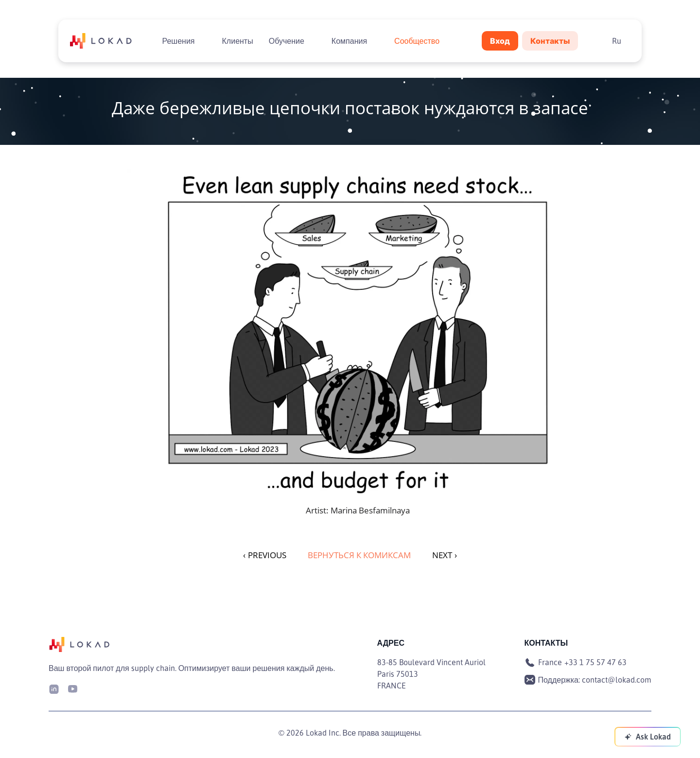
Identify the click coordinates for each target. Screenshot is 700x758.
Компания (349, 41)
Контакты (550, 41)
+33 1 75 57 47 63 (595, 662)
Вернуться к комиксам (359, 555)
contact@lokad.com (617, 680)
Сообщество (417, 41)
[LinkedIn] (54, 688)
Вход (500, 41)
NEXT (445, 555)
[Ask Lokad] (647, 737)
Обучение (287, 41)
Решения (178, 41)
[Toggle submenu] (203, 41)
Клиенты (238, 41)
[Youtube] (72, 688)
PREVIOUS (265, 555)
